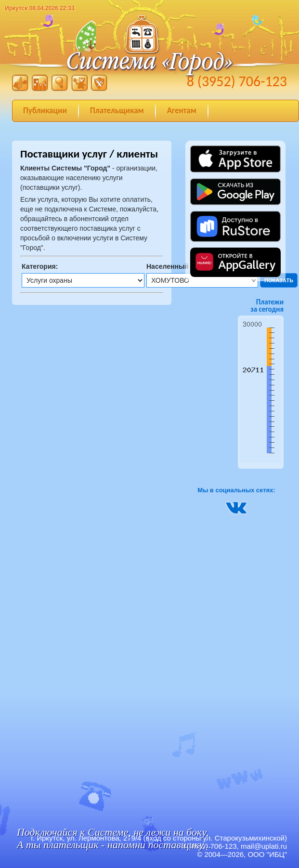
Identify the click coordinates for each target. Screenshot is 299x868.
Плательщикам (117, 111)
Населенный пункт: (179, 266)
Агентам (182, 111)
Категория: (40, 266)
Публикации (45, 111)
